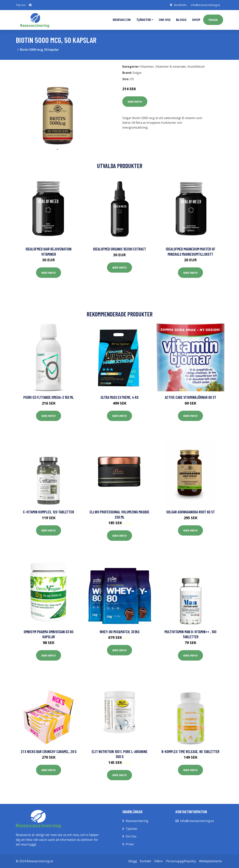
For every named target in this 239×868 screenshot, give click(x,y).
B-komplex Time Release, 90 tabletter (190, 751)
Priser (213, 20)
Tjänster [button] (144, 20)
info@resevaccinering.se (206, 5)
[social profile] (30, 5)
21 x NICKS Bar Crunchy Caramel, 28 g (49, 751)
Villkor (159, 861)
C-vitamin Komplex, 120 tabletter (49, 512)
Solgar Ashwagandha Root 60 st (190, 512)
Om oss (165, 20)
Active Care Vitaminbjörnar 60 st (191, 397)
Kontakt (145, 861)
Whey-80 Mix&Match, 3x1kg (120, 632)
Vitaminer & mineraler (171, 67)
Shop (196, 20)
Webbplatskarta (210, 861)
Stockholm (180, 5)
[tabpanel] (57, 104)
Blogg (181, 20)
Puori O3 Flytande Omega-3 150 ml (49, 397)
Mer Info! (135, 102)
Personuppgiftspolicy (181, 861)
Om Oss (131, 836)
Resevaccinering (137, 821)
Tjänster (132, 829)
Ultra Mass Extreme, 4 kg (120, 397)
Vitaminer (147, 67)
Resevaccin (122, 20)
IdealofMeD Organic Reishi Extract (119, 249)
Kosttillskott (196, 67)
